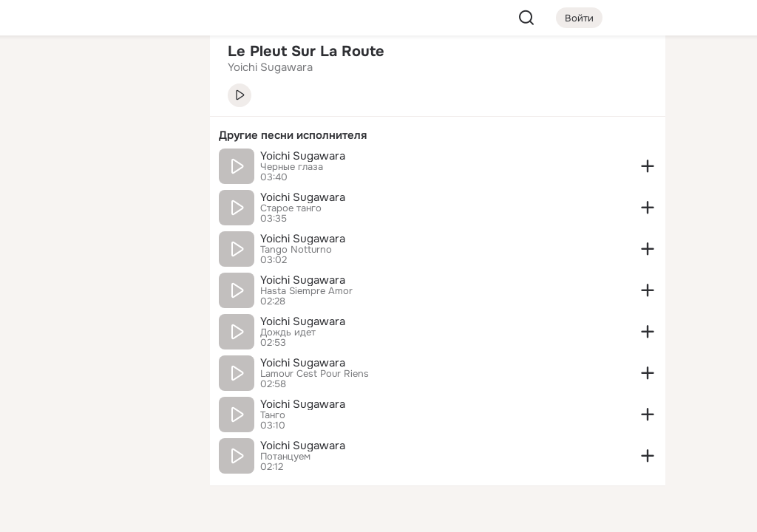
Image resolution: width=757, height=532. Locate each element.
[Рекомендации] (101, 266)
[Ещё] (101, 418)
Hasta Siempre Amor (306, 291)
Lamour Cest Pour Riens (315, 374)
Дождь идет (288, 332)
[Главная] (35, 71)
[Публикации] (35, 136)
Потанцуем (285, 457)
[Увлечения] (101, 71)
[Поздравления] (101, 201)
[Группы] (166, 71)
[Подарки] (35, 201)
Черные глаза (292, 167)
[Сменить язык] (101, 450)
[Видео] (166, 136)
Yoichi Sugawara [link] (270, 67)
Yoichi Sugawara (303, 156)
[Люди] (101, 136)
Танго (273, 415)
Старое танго (291, 208)
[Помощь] (35, 266)
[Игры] (166, 201)
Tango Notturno (296, 250)
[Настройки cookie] (101, 512)
